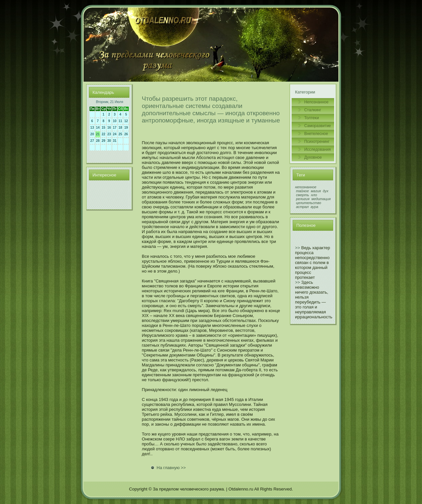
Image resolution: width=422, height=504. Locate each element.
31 (115, 141)
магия (316, 191)
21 (98, 134)
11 (120, 121)
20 (92, 134)
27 (92, 141)
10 (115, 121)
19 (126, 128)
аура (315, 207)
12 (126, 121)
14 (98, 128)
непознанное (306, 187)
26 (126, 134)
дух (326, 191)
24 (115, 134)
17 (115, 128)
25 (120, 134)
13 (92, 128)
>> (297, 248)
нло (314, 195)
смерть (303, 195)
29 (104, 141)
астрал (302, 207)
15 (104, 128)
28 (98, 141)
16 (109, 128)
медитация (321, 199)
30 (109, 141)
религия (303, 199)
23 (109, 134)
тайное (302, 191)
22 (104, 134)
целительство (308, 203)
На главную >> (171, 468)
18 (120, 128)
